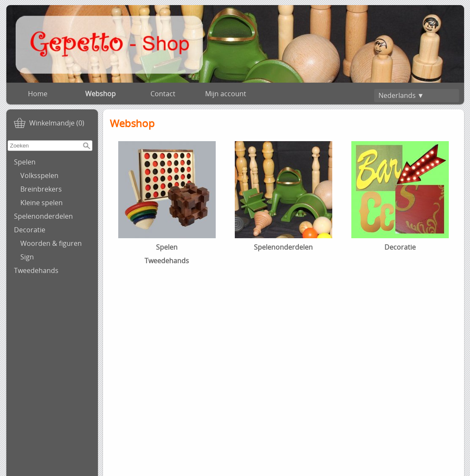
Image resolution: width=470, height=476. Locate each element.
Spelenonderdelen (43, 216)
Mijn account (226, 94)
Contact (163, 94)
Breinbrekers (41, 189)
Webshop (100, 94)
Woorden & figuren (51, 243)
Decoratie (30, 230)
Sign (27, 257)
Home (38, 94)
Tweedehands (36, 270)
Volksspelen (39, 175)
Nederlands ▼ (401, 95)
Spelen (25, 162)
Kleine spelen (42, 203)
